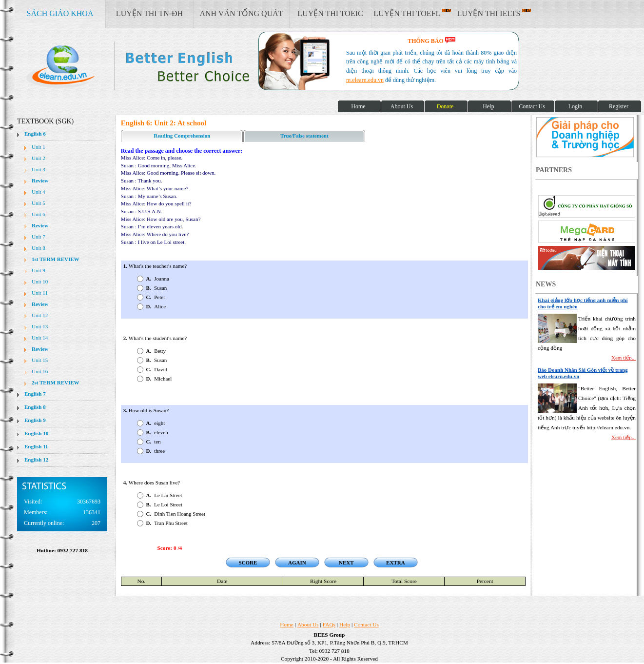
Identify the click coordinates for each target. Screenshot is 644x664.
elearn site (155, 66)
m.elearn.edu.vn (365, 80)
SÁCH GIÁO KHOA (60, 13)
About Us (308, 624)
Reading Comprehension (182, 136)
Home (287, 624)
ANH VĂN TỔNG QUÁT (241, 13)
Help (345, 624)
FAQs (329, 624)
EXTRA (396, 563)
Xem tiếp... (624, 358)
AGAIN (297, 563)
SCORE (248, 563)
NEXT (346, 563)
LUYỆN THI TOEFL (412, 13)
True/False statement (304, 136)
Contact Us (366, 624)
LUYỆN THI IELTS (494, 13)
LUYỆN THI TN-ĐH (149, 13)
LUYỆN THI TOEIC (330, 13)
